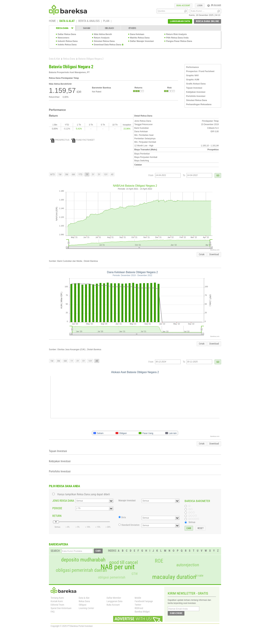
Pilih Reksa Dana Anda (177, 38)
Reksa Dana (69, 59)
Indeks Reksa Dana (67, 45)
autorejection (188, 565)
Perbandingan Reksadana (199, 104)
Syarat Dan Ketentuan (61, 608)
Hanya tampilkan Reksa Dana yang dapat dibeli (84, 494)
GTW (135, 574)
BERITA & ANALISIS (89, 21)
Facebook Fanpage (144, 601)
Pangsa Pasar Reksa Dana (179, 41)
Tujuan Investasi (194, 88)
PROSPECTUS (60, 140)
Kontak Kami (57, 601)
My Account (214, 5)
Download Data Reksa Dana (107, 45)
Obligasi (82, 605)
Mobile (138, 598)
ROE (159, 561)
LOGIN (200, 6)
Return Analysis (102, 38)
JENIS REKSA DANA (63, 501)
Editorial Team (57, 605)
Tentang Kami (57, 598)
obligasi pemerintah (112, 577)
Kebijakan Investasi (196, 92)
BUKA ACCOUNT (183, 6)
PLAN (106, 21)
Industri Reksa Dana (68, 41)
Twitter (138, 605)
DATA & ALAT (67, 21)
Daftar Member (114, 598)
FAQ (53, 612)
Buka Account (113, 605)
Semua (192, 522)
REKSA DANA (62, 28)
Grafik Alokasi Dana (196, 84)
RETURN (57, 516)
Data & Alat (54, 59)
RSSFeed (139, 608)
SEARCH (55, 551)
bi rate (199, 575)
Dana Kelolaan (137, 34)
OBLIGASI (109, 28)
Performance (192, 67)
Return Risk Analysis (176, 34)
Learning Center (86, 608)
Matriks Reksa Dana (140, 38)
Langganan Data (115, 601)
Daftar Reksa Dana (67, 34)
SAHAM (87, 28)
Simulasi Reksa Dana (104, 41)
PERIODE (57, 508)
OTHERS (132, 28)
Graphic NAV (192, 75)
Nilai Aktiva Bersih (103, 34)
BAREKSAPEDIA (59, 544)
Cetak (202, 254)
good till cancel (123, 562)
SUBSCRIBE (176, 613)
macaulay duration (174, 577)
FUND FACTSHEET (83, 140)
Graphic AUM (193, 80)
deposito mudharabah (83, 560)
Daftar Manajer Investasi (142, 41)
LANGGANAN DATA (180, 21)
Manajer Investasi (127, 500)
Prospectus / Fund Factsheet (200, 71)
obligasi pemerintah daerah (81, 570)
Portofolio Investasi (196, 96)
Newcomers (63, 38)
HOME (52, 21)
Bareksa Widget (142, 612)
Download (214, 254)
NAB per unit (118, 567)
